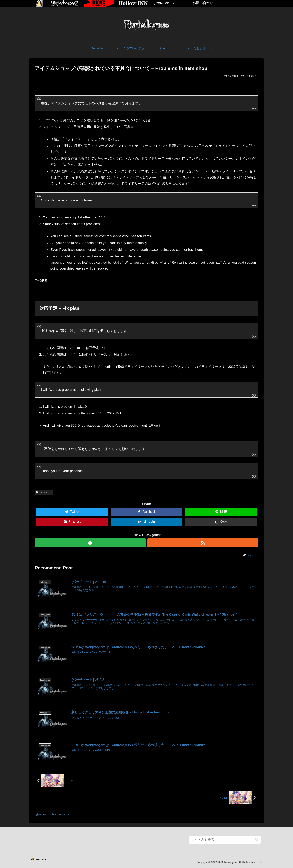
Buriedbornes (44, 492)
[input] (225, 840)
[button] (257, 840)
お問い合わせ (203, 3)
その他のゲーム (164, 3)
